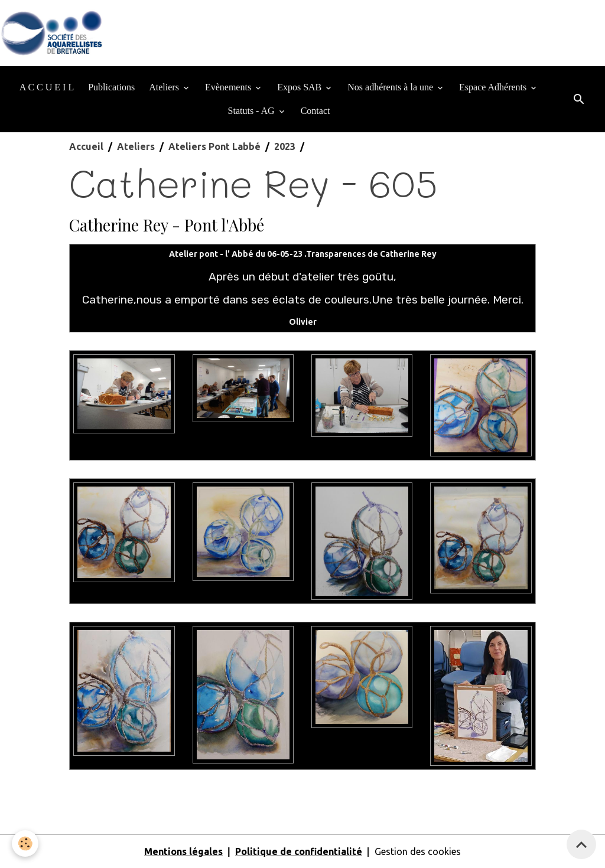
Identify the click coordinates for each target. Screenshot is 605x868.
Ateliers (165, 87)
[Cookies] (25, 843)
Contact (315, 111)
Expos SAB (300, 87)
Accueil (86, 146)
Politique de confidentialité (299, 851)
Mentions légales (183, 851)
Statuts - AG (253, 111)
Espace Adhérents (494, 87)
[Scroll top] (581, 844)
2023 (285, 146)
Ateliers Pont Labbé (214, 146)
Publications (111, 87)
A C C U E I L (47, 87)
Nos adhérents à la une (391, 87)
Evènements (229, 87)
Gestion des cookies (418, 851)
